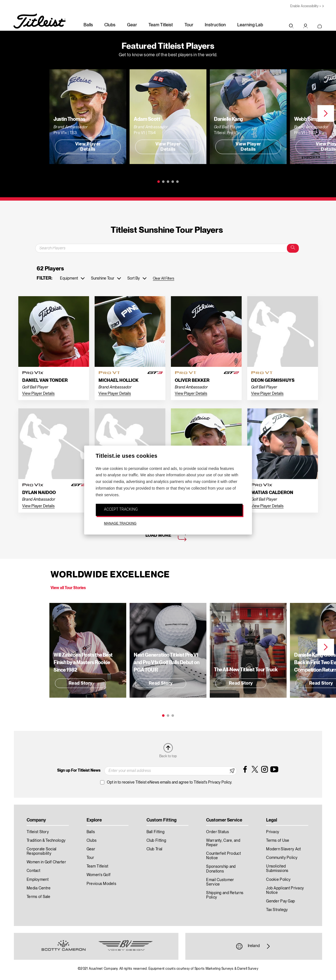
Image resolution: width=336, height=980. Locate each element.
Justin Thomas (69, 119)
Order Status (217, 832)
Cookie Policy (278, 880)
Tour (189, 25)
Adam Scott (147, 119)
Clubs (110, 25)
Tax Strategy (277, 910)
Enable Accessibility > (306, 6)
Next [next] (326, 114)
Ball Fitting (156, 832)
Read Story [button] (80, 684)
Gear (132, 25)
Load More (158, 536)
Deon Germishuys (273, 381)
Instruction (215, 25)
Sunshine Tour (103, 278)
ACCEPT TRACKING (121, 510)
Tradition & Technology (46, 841)
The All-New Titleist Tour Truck (246, 670)
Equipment (69, 278)
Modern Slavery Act (283, 849)
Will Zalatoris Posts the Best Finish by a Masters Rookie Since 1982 (83, 663)
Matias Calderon (272, 493)
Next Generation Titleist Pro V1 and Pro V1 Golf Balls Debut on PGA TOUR (167, 663)
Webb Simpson (310, 119)
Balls (88, 25)
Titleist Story (38, 832)
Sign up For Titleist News (79, 771)
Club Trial (155, 849)
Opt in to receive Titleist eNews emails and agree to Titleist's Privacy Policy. (170, 782)
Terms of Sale (39, 897)
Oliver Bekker (192, 381)
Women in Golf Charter (46, 862)
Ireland (254, 946)
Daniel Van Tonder (45, 381)
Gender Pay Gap (281, 901)
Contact (33, 871)
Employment (38, 880)
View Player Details (38, 394)
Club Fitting (156, 841)
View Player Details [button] (88, 147)
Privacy (273, 832)
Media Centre (39, 888)
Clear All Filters (164, 279)
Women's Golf (98, 875)
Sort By (134, 278)
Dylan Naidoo (39, 493)
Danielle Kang (228, 119)
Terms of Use (278, 841)
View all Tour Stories (68, 588)
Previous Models (101, 884)
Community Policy (282, 858)
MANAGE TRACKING (120, 523)
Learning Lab (250, 25)
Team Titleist (161, 25)
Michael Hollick (118, 381)
